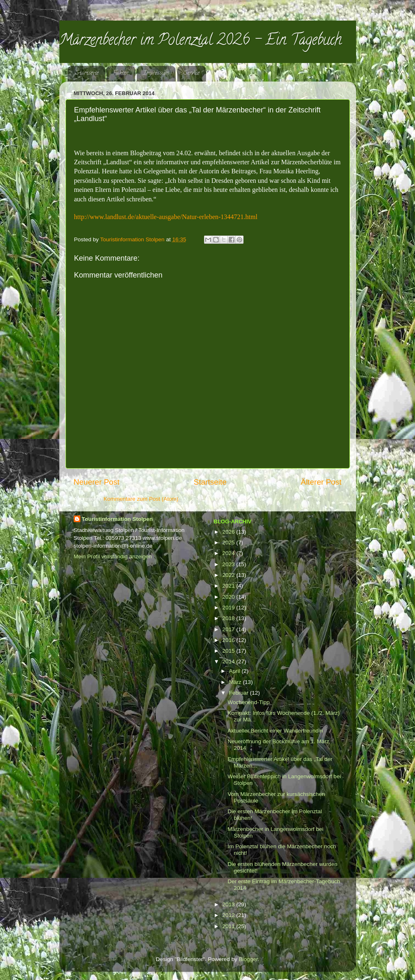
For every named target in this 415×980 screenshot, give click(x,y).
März (236, 682)
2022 (229, 575)
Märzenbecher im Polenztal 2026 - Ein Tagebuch (200, 41)
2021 (229, 586)
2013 (229, 904)
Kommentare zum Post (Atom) (141, 499)
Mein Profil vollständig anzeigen (113, 556)
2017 (229, 629)
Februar (240, 693)
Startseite (87, 73)
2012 (229, 915)
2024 (229, 553)
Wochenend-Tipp (249, 702)
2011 (229, 926)
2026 (229, 532)
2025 (229, 542)
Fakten (121, 73)
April (236, 671)
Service (191, 73)
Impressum (156, 73)
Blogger (249, 959)
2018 (229, 618)
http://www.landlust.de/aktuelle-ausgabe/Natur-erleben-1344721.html (166, 217)
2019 (229, 608)
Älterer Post (321, 482)
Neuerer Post (97, 482)
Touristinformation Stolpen (117, 519)
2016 (229, 640)
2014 (229, 661)
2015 (229, 651)
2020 (229, 597)
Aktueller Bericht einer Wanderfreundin (275, 731)
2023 (229, 564)
